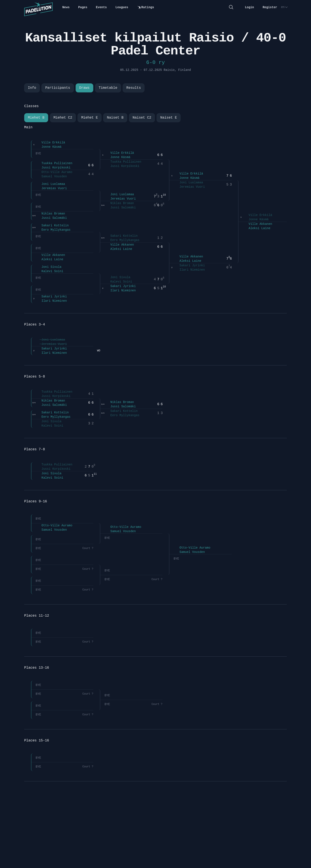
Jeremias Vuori (51, 188)
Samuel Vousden (51, 176)
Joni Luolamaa (50, 184)
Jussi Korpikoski (53, 168)
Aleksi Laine (49, 259)
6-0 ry (155, 63)
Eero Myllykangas (53, 230)
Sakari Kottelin (52, 225)
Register (270, 7)
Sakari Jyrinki (51, 297)
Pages (83, 7)
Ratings (145, 7)
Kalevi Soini (49, 271)
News (66, 7)
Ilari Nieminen (51, 301)
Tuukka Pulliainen (54, 163)
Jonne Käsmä (48, 147)
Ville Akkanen (50, 255)
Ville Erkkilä (50, 143)
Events (101, 7)
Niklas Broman (50, 214)
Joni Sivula (48, 267)
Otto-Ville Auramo (54, 172)
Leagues (122, 7)
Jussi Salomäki (51, 218)
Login (249, 7)
